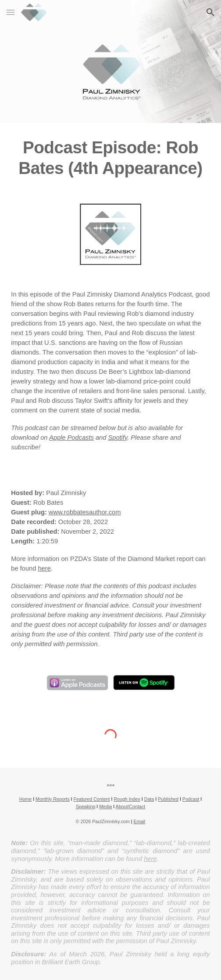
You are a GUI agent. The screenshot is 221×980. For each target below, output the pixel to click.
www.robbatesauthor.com (85, 512)
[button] (11, 12)
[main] (110, 158)
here (44, 568)
